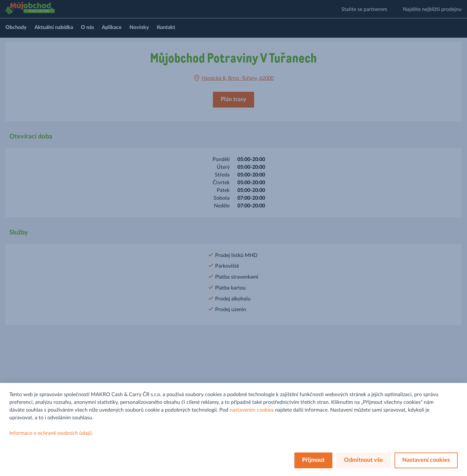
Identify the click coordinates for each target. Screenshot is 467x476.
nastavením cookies (252, 410)
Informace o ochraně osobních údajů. (51, 433)
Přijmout (313, 460)
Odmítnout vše (363, 460)
